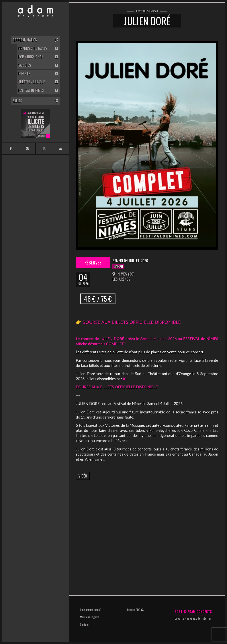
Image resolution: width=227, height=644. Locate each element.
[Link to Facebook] (11, 149)
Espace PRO (135, 610)
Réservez (93, 262)
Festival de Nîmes (147, 11)
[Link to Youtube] (44, 149)
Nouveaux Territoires (198, 618)
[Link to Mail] (60, 149)
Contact (84, 624)
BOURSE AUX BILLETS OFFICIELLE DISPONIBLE (117, 387)
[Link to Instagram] (27, 149)
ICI (125, 379)
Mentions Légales (90, 617)
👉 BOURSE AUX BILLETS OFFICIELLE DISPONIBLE (129, 322)
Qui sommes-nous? (91, 610)
